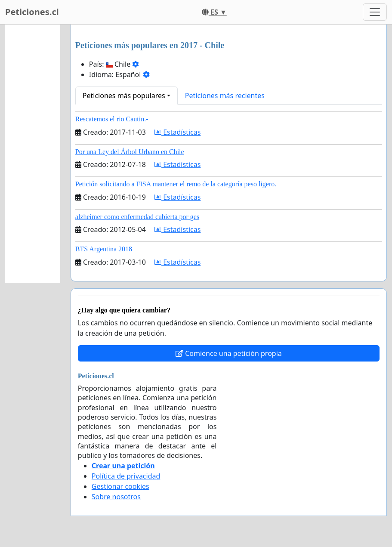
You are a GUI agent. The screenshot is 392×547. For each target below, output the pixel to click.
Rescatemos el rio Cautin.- (112, 119)
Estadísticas (177, 132)
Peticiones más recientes (225, 96)
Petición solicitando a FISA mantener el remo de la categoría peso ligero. (176, 184)
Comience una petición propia (229, 353)
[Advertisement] (33, 154)
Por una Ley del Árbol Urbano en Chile (130, 152)
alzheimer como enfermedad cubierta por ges (137, 217)
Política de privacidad (126, 476)
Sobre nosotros (116, 497)
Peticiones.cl (32, 12)
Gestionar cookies (120, 486)
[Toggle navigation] (375, 12)
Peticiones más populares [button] (124, 96)
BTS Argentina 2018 (104, 249)
